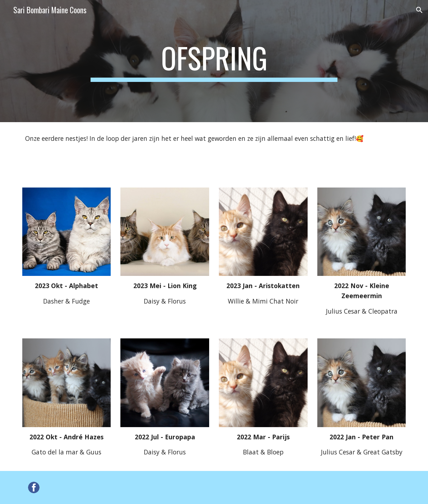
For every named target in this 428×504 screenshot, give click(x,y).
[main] (214, 61)
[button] (419, 10)
